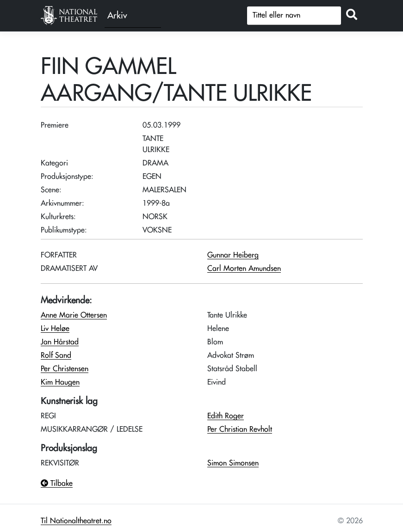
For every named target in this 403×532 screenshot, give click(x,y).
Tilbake (57, 483)
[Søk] (294, 16)
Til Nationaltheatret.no (76, 521)
